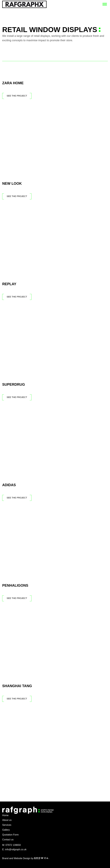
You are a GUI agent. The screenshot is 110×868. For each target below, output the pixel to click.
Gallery (6, 830)
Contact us (8, 840)
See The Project (17, 96)
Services (7, 825)
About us (7, 820)
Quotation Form (10, 835)
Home (5, 815)
